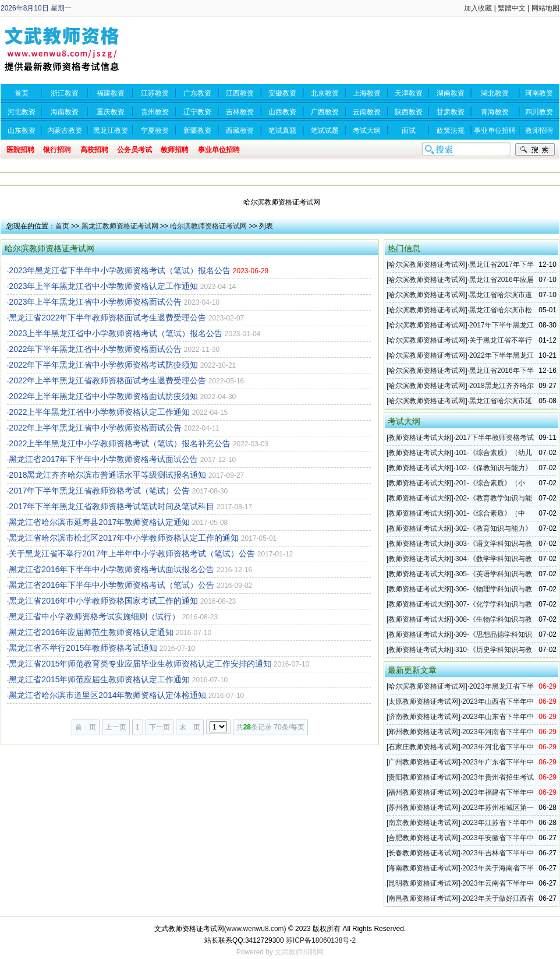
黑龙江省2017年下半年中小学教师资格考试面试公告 (103, 459)
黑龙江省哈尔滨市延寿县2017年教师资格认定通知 (99, 522)
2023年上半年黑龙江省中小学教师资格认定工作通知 (103, 286)
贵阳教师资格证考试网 (423, 777)
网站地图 (545, 8)
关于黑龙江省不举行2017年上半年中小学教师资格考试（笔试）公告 (132, 553)
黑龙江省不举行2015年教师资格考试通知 (83, 648)
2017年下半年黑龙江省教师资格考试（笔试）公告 (99, 491)
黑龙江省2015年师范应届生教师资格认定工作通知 (99, 679)
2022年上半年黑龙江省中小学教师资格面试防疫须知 (103, 396)
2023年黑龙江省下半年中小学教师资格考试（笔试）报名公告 (120, 270)
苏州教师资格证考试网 (423, 808)
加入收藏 (478, 8)
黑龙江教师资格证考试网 (120, 226)
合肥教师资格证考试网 (423, 838)
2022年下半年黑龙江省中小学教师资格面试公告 (95, 349)
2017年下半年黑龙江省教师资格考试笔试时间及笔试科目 (111, 506)
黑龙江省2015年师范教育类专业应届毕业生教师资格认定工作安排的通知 (140, 664)
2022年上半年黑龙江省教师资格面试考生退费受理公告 (107, 380)
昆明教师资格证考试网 (423, 883)
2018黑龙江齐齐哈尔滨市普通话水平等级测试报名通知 (107, 475)
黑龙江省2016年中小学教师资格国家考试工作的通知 (103, 601)
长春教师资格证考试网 (423, 853)
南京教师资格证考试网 (423, 823)
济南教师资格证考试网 (423, 717)
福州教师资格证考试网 (423, 792)
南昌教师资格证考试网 (423, 898)
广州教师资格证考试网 (423, 762)
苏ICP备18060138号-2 (321, 940)
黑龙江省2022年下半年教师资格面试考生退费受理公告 (107, 318)
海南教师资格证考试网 (423, 868)
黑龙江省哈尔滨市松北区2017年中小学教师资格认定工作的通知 (124, 538)
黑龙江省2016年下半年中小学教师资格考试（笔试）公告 (111, 585)
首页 (62, 226)
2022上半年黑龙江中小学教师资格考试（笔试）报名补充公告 (120, 443)
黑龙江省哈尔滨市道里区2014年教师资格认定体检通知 (107, 695)
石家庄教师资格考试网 (423, 747)
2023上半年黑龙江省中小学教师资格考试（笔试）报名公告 (116, 333)
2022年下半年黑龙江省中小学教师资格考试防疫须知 (103, 365)
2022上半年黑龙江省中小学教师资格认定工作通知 (99, 412)
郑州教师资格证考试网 (423, 732)
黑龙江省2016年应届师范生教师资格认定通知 (91, 632)
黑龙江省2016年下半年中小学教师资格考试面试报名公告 (111, 569)
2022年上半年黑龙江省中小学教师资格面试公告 (95, 428)
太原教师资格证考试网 (423, 701)
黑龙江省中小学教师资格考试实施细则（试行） (94, 616)
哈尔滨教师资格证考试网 (208, 226)
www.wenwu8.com (255, 929)
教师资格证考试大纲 (420, 438)
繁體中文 (512, 8)
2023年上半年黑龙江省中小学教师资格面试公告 (95, 302)
